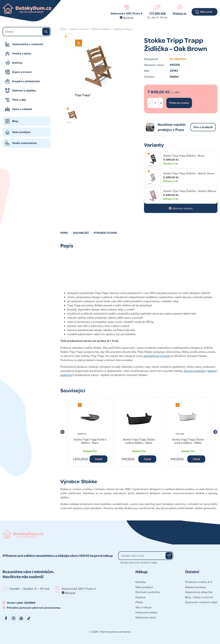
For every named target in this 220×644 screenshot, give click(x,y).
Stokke (174, 76)
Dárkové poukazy (196, 587)
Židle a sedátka (101, 29)
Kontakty (141, 582)
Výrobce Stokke (105, 233)
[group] (90, 432)
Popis (64, 233)
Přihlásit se (180, 13)
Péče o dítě (19, 100)
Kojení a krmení (22, 72)
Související (81, 233)
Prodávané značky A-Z (199, 582)
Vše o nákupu (144, 607)
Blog (15, 121)
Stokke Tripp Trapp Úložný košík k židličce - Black (139, 441)
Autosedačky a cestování (28, 44)
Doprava (140, 597)
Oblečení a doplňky (24, 91)
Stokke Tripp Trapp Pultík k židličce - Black (90, 441)
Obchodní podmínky (148, 592)
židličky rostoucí (123, 29)
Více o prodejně (203, 127)
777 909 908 (158, 13)
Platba (139, 602)
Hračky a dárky (22, 53)
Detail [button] (98, 459)
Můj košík (206, 12)
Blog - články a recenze (199, 597)
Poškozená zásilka (146, 612)
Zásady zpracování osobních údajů (139, 562)
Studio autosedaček (24, 143)
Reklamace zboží (146, 617)
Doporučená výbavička (199, 592)
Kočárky (17, 63)
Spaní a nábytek (22, 109)
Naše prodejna (21, 132)
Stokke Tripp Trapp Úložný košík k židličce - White (188, 441)
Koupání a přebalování (26, 81)
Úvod (64, 29)
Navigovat (128, 17)
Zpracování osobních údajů (201, 602)
